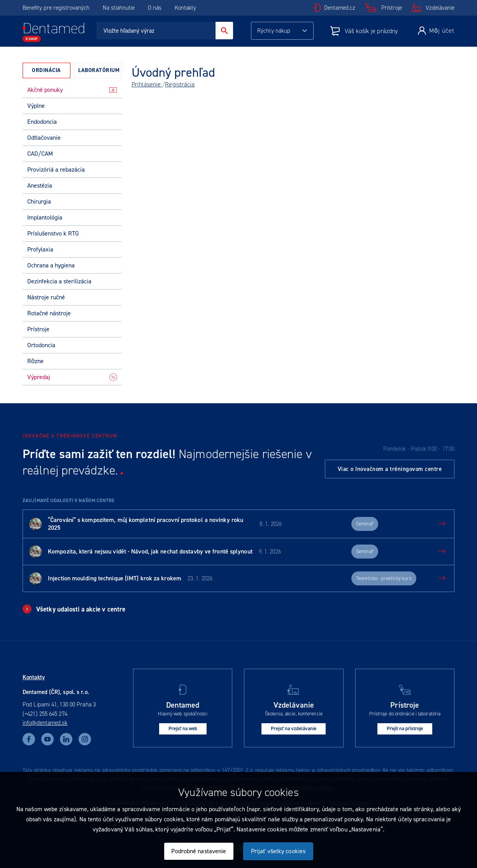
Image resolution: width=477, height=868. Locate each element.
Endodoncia (42, 122)
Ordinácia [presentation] (46, 70)
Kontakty (185, 8)
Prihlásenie (147, 84)
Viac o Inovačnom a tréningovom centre (390, 469)
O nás (155, 8)
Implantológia (45, 217)
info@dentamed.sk (45, 723)
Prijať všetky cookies (278, 851)
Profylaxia (40, 249)
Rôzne (35, 361)
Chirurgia (39, 201)
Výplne (36, 106)
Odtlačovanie (44, 138)
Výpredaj (72, 377)
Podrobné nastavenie (199, 851)
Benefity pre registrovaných (56, 8)
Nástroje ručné (46, 297)
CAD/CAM (40, 154)
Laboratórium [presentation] (99, 70)
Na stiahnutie (119, 8)
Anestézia (40, 185)
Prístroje (392, 8)
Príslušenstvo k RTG (53, 233)
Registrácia (180, 84)
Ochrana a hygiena (51, 265)
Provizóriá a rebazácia (56, 170)
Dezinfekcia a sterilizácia (59, 281)
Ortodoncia (41, 345)
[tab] (46, 70)
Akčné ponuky (72, 90)
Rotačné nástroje (49, 313)
